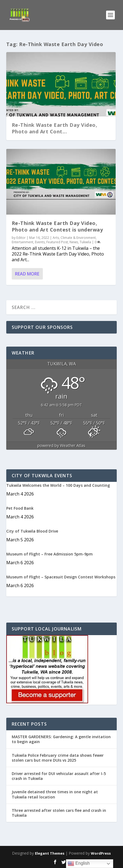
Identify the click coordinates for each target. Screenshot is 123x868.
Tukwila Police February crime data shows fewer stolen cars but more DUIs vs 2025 (58, 758)
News (74, 242)
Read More (27, 274)
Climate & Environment (78, 238)
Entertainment (22, 242)
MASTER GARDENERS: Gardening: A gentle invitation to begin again (61, 739)
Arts (56, 238)
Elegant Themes (50, 853)
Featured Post (57, 242)
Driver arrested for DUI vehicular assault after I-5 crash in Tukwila (59, 776)
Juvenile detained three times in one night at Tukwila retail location (55, 794)
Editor (21, 238)
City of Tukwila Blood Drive (32, 531)
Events (40, 242)
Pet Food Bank (20, 508)
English (79, 864)
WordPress (101, 853)
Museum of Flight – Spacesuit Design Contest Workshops (61, 577)
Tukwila (85, 242)
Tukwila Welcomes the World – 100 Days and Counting (58, 485)
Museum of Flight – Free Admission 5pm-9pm (49, 554)
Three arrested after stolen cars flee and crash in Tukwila (59, 813)
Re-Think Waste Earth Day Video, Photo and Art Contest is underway (57, 226)
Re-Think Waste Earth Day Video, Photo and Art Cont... (55, 128)
